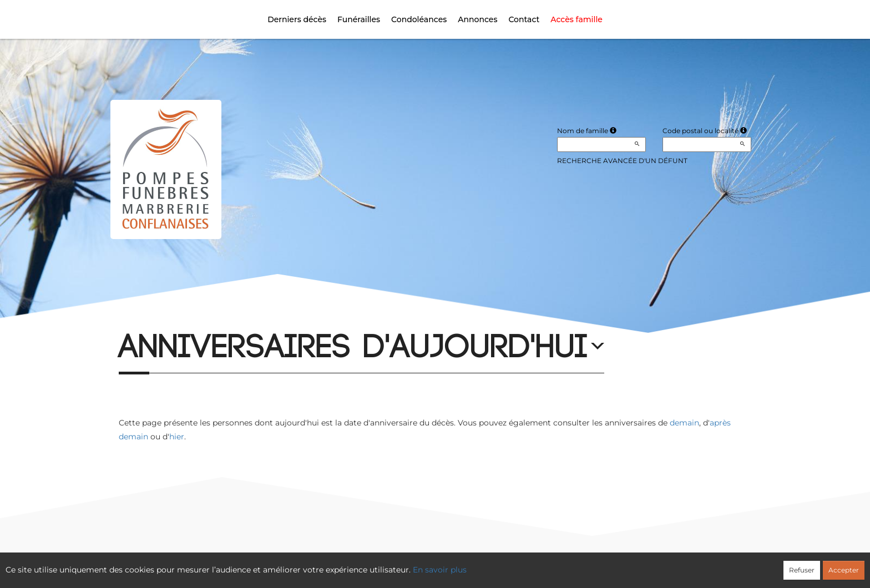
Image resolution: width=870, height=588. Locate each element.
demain (684, 423)
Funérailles (359, 19)
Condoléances (419, 19)
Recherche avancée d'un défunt (622, 161)
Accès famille (576, 19)
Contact (524, 19)
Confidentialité (430, 564)
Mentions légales (536, 564)
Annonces (477, 19)
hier (177, 437)
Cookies (481, 564)
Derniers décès (297, 19)
